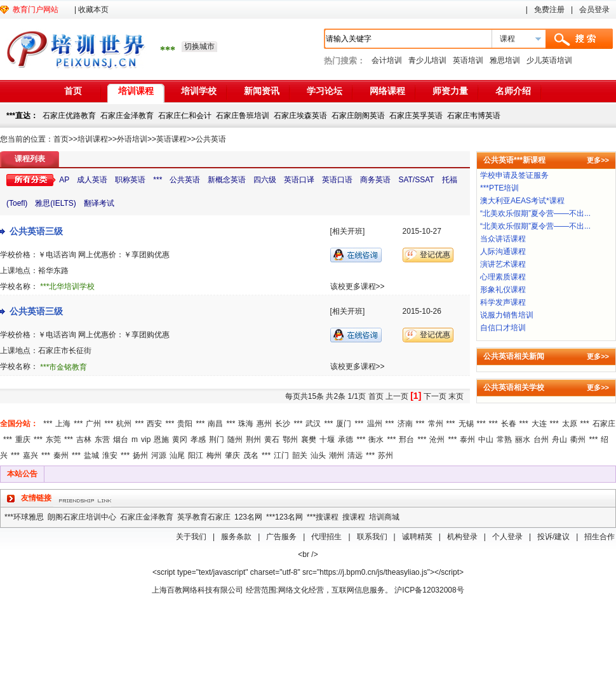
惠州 (264, 424)
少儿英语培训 (549, 60)
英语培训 (468, 60)
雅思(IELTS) (55, 203)
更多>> (598, 160)
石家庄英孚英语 (416, 116)
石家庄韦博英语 (474, 116)
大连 (539, 424)
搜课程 (354, 517)
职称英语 (130, 180)
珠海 (246, 424)
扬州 (140, 455)
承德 (345, 440)
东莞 (53, 440)
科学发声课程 (503, 302)
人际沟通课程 (503, 252)
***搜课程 (323, 517)
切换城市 (199, 46)
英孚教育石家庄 (204, 517)
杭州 (124, 424)
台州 (541, 440)
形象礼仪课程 (503, 290)
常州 (436, 424)
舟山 (559, 440)
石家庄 (604, 424)
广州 (93, 424)
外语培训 (132, 139)
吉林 (84, 440)
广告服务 (281, 537)
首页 (73, 91)
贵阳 (185, 424)
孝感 (198, 440)
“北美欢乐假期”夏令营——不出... (535, 213)
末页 (456, 396)
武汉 (313, 424)
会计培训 (387, 60)
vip (146, 440)
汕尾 (177, 455)
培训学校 (199, 91)
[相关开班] (348, 231)
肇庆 (232, 455)
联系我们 (372, 537)
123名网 (248, 517)
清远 (355, 455)
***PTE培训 (499, 188)
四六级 (265, 180)
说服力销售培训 (507, 315)
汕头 (318, 455)
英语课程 (171, 139)
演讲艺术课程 (503, 264)
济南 (405, 424)
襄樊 (309, 440)
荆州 (253, 440)
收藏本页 (93, 10)
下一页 (435, 396)
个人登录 (507, 537)
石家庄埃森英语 (300, 116)
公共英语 (211, 139)
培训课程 (136, 91)
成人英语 (92, 180)
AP (64, 180)
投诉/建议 (553, 537)
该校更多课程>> (358, 286)
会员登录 (594, 10)
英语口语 (337, 180)
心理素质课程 (503, 277)
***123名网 (285, 517)
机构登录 (462, 537)
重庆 (23, 440)
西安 (154, 424)
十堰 (327, 440)
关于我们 (191, 537)
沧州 (437, 440)
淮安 (110, 455)
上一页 (397, 396)
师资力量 (450, 91)
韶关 (300, 455)
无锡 (466, 424)
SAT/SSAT (416, 180)
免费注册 (549, 10)
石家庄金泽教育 (127, 116)
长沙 (283, 424)
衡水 (376, 440)
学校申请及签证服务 (514, 175)
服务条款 (236, 537)
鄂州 (290, 440)
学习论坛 (325, 91)
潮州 (337, 455)
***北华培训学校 (67, 286)
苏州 (385, 455)
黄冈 (180, 440)
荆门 (217, 440)
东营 (102, 440)
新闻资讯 (262, 91)
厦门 (344, 424)
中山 (486, 440)
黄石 (272, 440)
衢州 (578, 440)
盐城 (91, 455)
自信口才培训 (503, 328)
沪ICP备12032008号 (429, 590)
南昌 (215, 424)
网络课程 (387, 91)
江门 (281, 455)
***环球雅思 (24, 517)
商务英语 (375, 180)
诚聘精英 (417, 537)
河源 (159, 455)
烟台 (121, 440)
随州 (235, 440)
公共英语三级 (36, 231)
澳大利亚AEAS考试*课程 (522, 201)
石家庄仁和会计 (185, 116)
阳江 (196, 455)
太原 (570, 424)
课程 (507, 39)
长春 (509, 424)
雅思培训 (505, 60)
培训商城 (384, 517)
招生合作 (599, 537)
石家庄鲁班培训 (243, 116)
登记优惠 (435, 255)
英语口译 (299, 180)
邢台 (406, 440)
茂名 (251, 455)
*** (157, 180)
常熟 (504, 440)
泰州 (467, 440)
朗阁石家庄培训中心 (82, 517)
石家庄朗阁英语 (358, 116)
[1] (416, 396)
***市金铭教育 (64, 367)
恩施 (161, 440)
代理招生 (326, 537)
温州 (375, 424)
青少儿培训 (427, 60)
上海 (63, 424)
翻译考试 (99, 203)
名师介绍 (513, 91)
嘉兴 (30, 455)
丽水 (523, 440)
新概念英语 (227, 180)
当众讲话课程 (503, 239)
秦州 (61, 455)
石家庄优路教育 (69, 116)
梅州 (214, 455)
